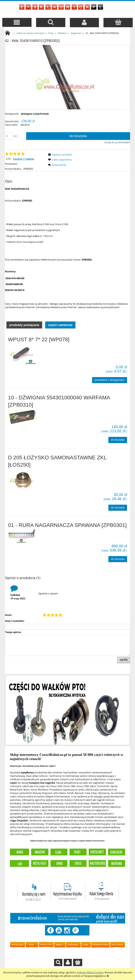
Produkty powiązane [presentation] (24, 325)
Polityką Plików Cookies (90, 972)
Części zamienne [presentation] (60, 325)
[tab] (24, 325)
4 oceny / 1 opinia (23, 159)
